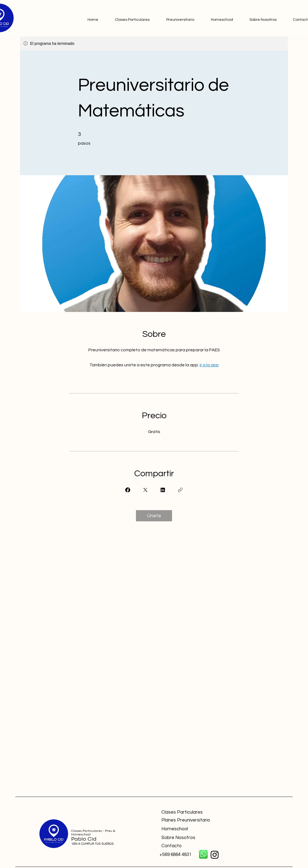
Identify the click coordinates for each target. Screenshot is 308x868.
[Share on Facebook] (128, 490)
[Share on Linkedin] (163, 490)
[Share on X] (145, 490)
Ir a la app (209, 365)
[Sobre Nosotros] (200, 838)
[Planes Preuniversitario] (196, 820)
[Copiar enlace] (180, 490)
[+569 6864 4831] (177, 855)
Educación (30, 17)
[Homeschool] (200, 829)
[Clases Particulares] (200, 813)
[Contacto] (200, 846)
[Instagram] (215, 855)
